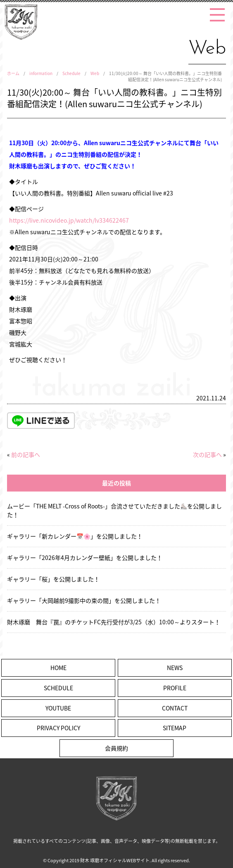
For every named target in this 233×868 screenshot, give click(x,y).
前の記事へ (26, 454)
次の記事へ (207, 454)
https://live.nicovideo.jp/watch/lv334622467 (69, 220)
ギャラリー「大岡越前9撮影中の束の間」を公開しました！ (84, 600)
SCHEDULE (58, 688)
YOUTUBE (58, 708)
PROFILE (175, 688)
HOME (58, 668)
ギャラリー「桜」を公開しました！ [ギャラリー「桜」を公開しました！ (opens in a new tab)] (53, 579)
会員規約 (116, 748)
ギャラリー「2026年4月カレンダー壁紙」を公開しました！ (85, 557)
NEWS (175, 668)
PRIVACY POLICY (58, 728)
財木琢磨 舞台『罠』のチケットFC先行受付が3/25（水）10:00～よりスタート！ (114, 622)
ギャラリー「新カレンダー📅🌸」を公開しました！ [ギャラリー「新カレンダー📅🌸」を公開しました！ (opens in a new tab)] (75, 536)
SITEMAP (175, 728)
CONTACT (175, 708)
